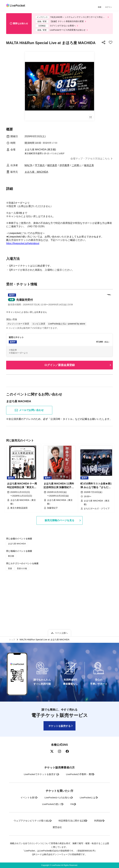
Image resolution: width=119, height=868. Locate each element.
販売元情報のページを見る (59, 570)
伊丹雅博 (64, 168)
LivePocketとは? (91, 797)
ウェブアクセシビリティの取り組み (37, 821)
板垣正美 (89, 168)
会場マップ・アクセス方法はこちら (90, 161)
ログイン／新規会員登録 (59, 415)
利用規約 (46, 827)
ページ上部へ (61, 632)
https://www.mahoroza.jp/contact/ (24, 290)
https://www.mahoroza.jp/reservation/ (26, 263)
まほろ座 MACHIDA (36, 174)
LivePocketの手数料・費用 (81, 774)
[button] (59, 349)
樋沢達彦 (52, 168)
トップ (12, 639)
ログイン (109, 7)
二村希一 (77, 168)
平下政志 (40, 168)
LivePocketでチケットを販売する (38, 774)
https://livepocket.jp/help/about (23, 246)
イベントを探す (23, 797)
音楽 (10, 617)
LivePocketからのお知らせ (57, 797)
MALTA (29, 168)
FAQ (73, 804)
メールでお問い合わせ (29, 460)
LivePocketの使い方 (50, 804)
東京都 (11, 605)
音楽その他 (21, 617)
